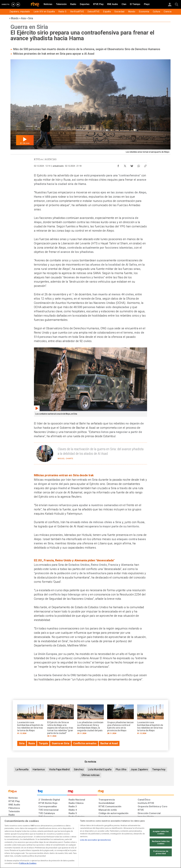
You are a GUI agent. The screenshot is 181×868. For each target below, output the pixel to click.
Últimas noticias (91, 775)
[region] (90, 842)
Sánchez (79, 769)
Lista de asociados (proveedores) (95, 840)
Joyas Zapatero (139, 769)
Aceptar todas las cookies (161, 833)
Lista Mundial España (100, 769)
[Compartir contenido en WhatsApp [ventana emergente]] (139, 165)
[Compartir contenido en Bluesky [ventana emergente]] (132, 165)
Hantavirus (39, 769)
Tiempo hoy (159, 769)
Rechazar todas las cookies (161, 842)
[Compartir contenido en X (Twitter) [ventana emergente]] (125, 165)
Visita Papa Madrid (59, 769)
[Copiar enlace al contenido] (145, 165)
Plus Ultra (121, 769)
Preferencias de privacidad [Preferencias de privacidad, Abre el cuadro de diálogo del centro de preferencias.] (161, 852)
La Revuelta (22, 769)
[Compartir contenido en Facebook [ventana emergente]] (118, 165)
